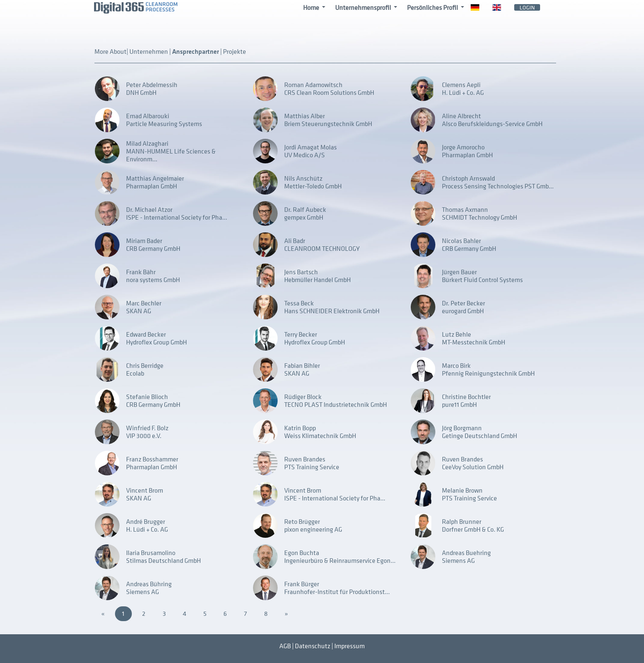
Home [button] (312, 7)
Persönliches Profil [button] (433, 7)
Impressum (350, 646)
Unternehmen (149, 51)
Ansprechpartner (196, 52)
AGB (285, 646)
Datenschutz (313, 646)
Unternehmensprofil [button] (364, 7)
